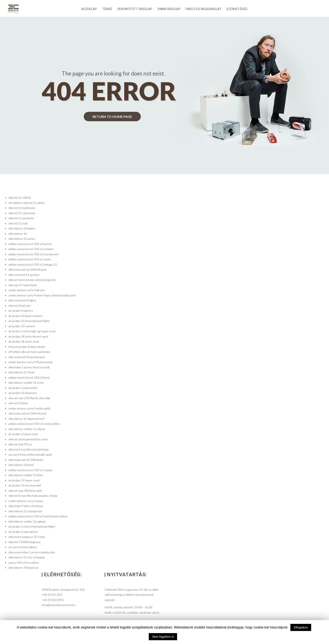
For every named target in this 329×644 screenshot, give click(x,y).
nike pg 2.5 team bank (23, 285)
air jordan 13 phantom (23, 393)
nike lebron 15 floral (21, 372)
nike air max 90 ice (20, 444)
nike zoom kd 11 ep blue (24, 275)
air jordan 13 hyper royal (24, 480)
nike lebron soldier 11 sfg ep (27, 429)
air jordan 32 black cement (25, 316)
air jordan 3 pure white (23, 388)
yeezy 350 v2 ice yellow (24, 563)
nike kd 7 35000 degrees (24, 542)
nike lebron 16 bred (21, 465)
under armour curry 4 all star (27, 290)
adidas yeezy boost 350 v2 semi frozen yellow (38, 516)
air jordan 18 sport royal (24, 341)
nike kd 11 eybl (18, 223)
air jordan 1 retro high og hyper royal (32, 331)
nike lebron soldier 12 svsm (26, 383)
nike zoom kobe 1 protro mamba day (32, 552)
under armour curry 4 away (26, 501)
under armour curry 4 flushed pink (30, 362)
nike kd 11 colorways (22, 213)
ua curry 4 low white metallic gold (30, 454)
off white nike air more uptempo (29, 352)
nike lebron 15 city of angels (27, 557)
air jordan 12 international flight (29, 321)
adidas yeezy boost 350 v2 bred (29, 377)
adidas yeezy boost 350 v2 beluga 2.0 (33, 264)
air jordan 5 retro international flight (32, 526)
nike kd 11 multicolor (22, 208)
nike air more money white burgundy (32, 280)
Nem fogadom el (163, 637)
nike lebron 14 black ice (23, 568)
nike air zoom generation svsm (28, 439)
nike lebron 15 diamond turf (26, 419)
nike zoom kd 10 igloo (22, 300)
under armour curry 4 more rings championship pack (42, 295)
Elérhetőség (237, 9)
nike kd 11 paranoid (21, 218)
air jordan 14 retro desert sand (28, 336)
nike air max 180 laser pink (25, 491)
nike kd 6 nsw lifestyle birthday (29, 449)
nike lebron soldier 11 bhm (25, 475)
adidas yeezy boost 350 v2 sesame (31, 249)
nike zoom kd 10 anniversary (27, 357)
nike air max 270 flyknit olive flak (29, 398)
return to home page (112, 117)
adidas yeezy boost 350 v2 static (30, 259)
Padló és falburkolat (204, 9)
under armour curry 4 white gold (29, 408)
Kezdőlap (89, 9)
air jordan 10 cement (22, 326)
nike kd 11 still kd (20, 198)
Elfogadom (301, 627)
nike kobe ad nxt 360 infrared (27, 269)
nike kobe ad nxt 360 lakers (26, 460)
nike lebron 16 (18, 234)
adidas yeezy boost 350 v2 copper (31, 470)
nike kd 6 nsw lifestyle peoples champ (33, 496)
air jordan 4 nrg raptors (23, 532)
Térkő (107, 9)
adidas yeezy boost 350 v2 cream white (34, 424)
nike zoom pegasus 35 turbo (27, 537)
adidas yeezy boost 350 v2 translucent (34, 254)
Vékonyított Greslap (135, 9)
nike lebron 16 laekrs (22, 228)
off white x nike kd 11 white (26, 203)
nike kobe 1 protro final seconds (29, 367)
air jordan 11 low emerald (25, 485)
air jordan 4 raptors (21, 311)
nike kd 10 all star (20, 306)
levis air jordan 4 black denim (27, 347)
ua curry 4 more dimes (23, 547)
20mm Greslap (169, 9)
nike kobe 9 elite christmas (26, 506)
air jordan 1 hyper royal (23, 434)
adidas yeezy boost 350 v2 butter (30, 244)
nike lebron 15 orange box (25, 511)
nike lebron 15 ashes (22, 239)
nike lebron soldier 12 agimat (27, 521)
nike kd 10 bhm (18, 403)
